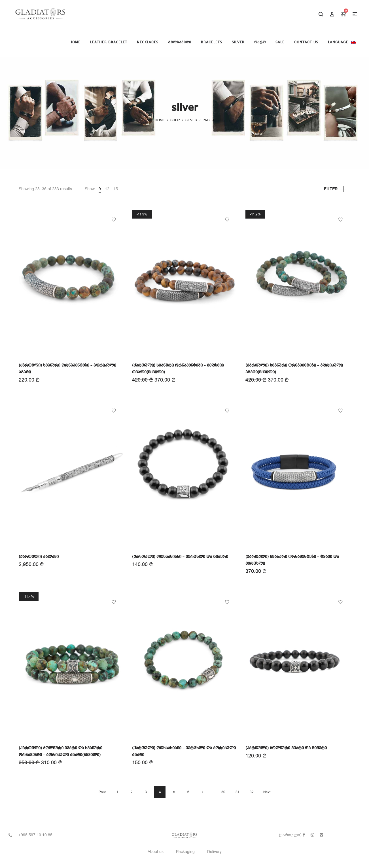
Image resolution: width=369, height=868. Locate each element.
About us (156, 852)
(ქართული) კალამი (39, 557)
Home (160, 120)
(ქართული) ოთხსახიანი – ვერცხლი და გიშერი (180, 557)
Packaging (185, 852)
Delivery (214, 852)
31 (237, 792)
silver (191, 120)
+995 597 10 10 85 (35, 835)
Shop (175, 120)
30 (223, 792)
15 (116, 189)
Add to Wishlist (114, 220)
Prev (102, 792)
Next (267, 792)
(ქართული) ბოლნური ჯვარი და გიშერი (286, 748)
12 (107, 189)
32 (252, 792)
